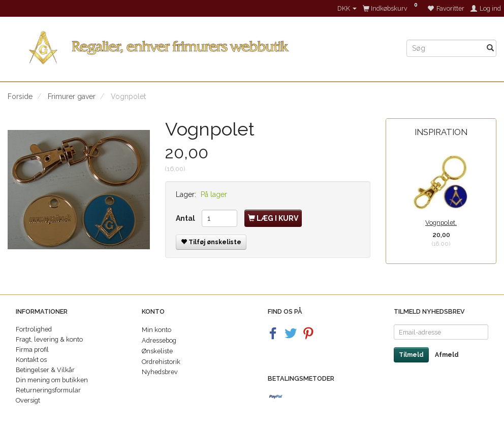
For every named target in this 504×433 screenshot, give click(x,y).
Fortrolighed (34, 329)
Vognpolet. (441, 223)
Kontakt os (31, 360)
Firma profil (32, 349)
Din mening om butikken (52, 380)
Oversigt (28, 400)
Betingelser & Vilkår (45, 370)
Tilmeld (411, 355)
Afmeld (447, 355)
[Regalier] (199, 45)
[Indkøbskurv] (392, 8)
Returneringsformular (48, 390)
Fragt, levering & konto (49, 339)
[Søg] (490, 48)
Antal (186, 218)
